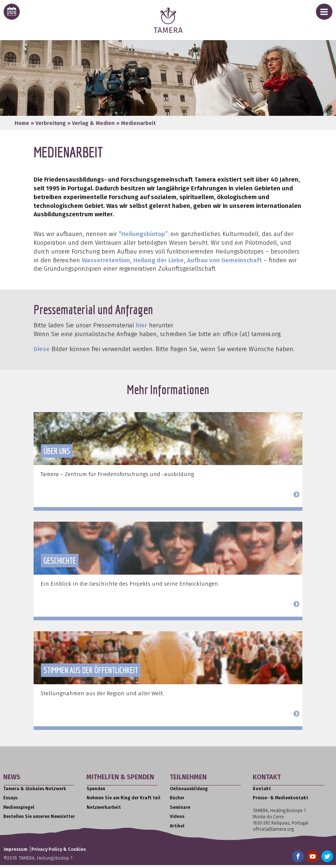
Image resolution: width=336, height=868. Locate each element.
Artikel (177, 826)
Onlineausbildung (189, 789)
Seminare (180, 807)
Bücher (177, 798)
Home (22, 123)
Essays (10, 798)
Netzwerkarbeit (104, 807)
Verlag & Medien (93, 123)
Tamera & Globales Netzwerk (35, 789)
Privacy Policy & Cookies (59, 849)
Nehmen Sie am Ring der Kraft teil (123, 798)
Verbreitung (51, 123)
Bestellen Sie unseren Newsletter (39, 816)
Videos (177, 816)
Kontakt (262, 789)
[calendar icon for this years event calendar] (12, 12)
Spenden (96, 789)
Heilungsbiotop (143, 234)
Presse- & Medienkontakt (280, 798)
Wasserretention (106, 260)
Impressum (16, 849)
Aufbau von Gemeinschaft (224, 260)
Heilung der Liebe (159, 260)
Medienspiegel (19, 807)
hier (142, 325)
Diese (42, 349)
